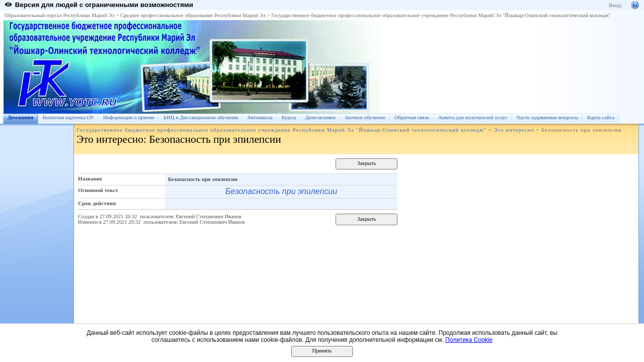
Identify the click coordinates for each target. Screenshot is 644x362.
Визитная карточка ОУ (68, 117)
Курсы (289, 117)
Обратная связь (412, 117)
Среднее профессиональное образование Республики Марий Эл (193, 15)
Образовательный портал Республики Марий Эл (60, 15)
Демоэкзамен (320, 117)
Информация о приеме (129, 117)
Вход (614, 5)
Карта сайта (601, 117)
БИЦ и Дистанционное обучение (201, 117)
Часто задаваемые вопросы (547, 117)
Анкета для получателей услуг (473, 117)
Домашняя (21, 117)
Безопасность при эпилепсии (281, 191)
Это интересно (514, 130)
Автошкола (260, 117)
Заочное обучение (365, 117)
